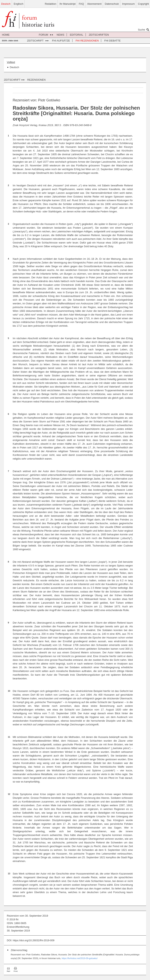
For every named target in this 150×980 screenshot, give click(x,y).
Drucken (16, 970)
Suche (144, 30)
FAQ (81, 4)
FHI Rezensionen (87, 41)
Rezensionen (37, 80)
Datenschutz (112, 4)
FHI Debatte (112, 41)
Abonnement (94, 4)
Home (6, 35)
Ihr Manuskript (68, 4)
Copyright (143, 4)
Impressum (128, 4)
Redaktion (50, 4)
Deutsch (6, 4)
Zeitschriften (99, 35)
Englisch (18, 4)
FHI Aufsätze (61, 41)
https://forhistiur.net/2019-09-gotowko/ (79, 958)
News (60, 35)
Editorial (77, 35)
